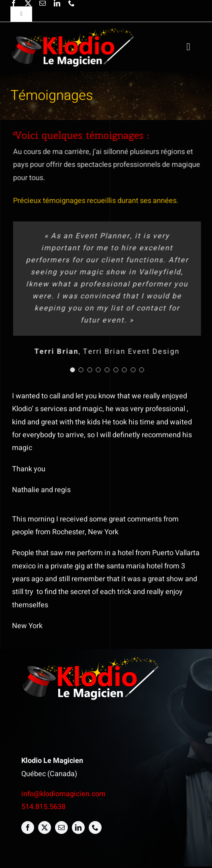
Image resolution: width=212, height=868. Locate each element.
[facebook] (14, 3)
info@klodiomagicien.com (63, 794)
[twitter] (28, 3)
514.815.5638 (43, 807)
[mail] (43, 3)
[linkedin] (57, 3)
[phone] (71, 3)
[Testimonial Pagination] (73, 370)
